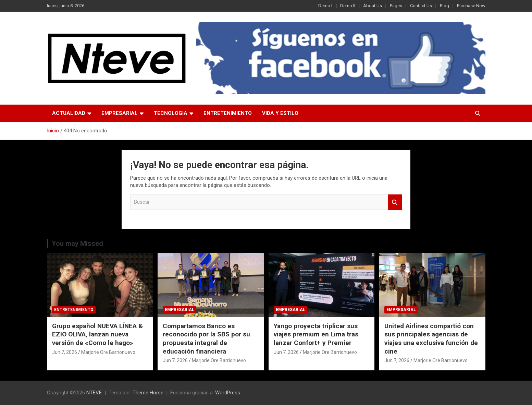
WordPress (228, 393)
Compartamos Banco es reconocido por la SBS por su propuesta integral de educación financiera (206, 339)
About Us (373, 6)
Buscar (395, 202)
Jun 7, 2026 (65, 352)
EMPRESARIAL (120, 113)
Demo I (325, 6)
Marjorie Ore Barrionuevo (108, 352)
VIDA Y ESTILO (280, 113)
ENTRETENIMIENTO (228, 113)
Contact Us (421, 6)
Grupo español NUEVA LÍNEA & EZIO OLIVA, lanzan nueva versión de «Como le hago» (97, 334)
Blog (444, 6)
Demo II (348, 6)
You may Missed (77, 243)
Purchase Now (471, 6)
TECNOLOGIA (171, 113)
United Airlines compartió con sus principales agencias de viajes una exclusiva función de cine (431, 339)
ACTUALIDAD (69, 113)
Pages (396, 6)
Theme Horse (148, 393)
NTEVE (94, 393)
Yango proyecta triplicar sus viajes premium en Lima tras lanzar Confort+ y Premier (316, 334)
